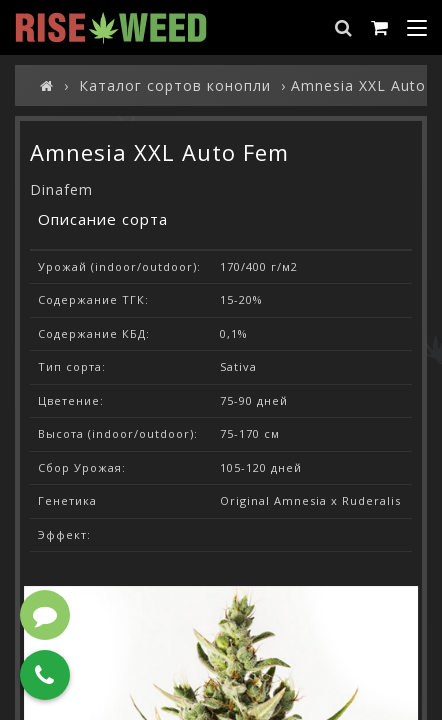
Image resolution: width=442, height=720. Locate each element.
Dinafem (61, 189)
